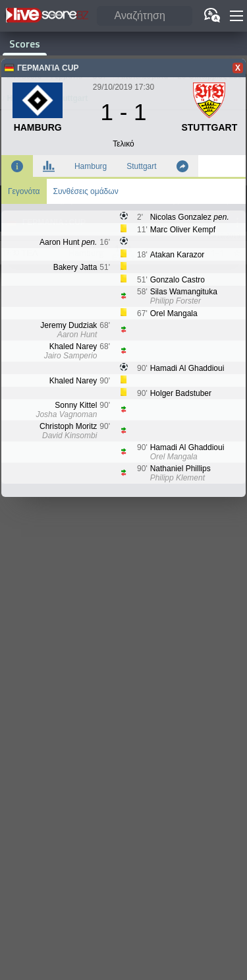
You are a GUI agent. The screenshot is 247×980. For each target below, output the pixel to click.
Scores (25, 44)
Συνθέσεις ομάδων (86, 191)
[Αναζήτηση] (145, 16)
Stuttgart (141, 166)
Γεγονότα (24, 191)
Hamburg (91, 166)
